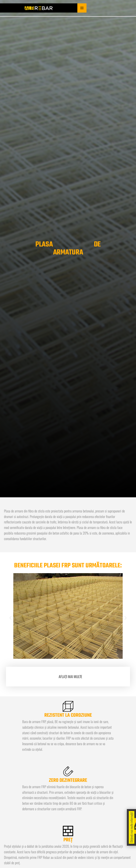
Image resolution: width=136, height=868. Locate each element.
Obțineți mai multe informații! (131, 827)
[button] (10, 618)
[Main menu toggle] (82, 8)
